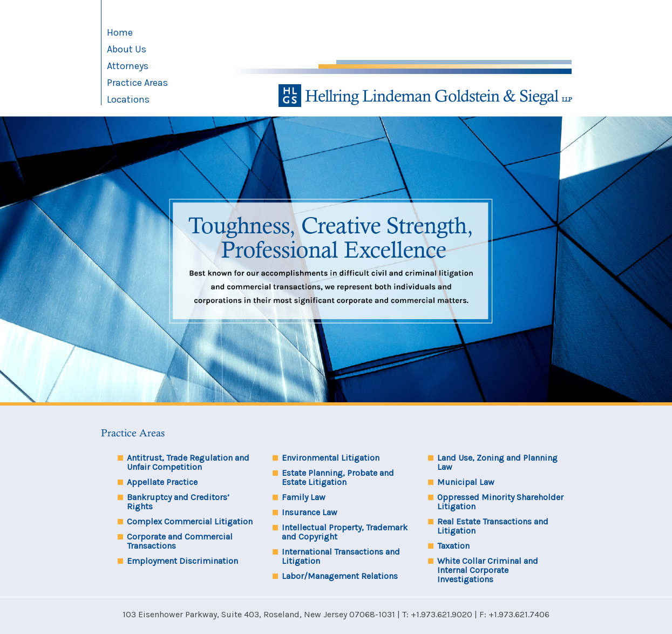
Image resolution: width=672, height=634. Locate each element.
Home (120, 32)
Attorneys (128, 66)
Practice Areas (137, 83)
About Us (127, 49)
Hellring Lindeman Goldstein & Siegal (425, 96)
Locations (128, 99)
